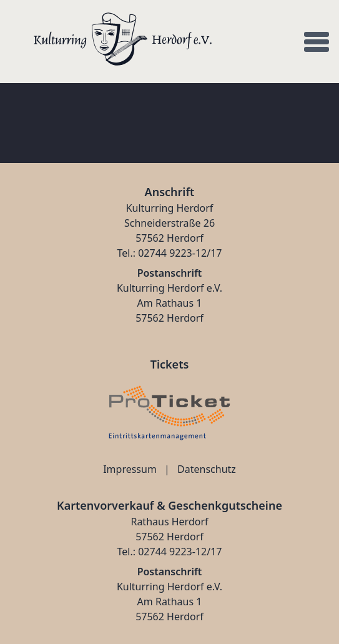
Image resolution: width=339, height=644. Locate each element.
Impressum (130, 469)
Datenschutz (207, 469)
